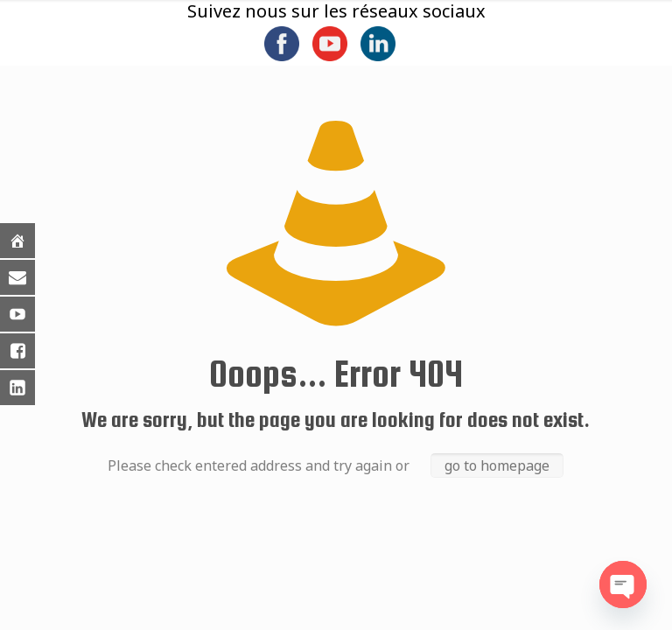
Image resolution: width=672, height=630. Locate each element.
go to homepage (497, 465)
